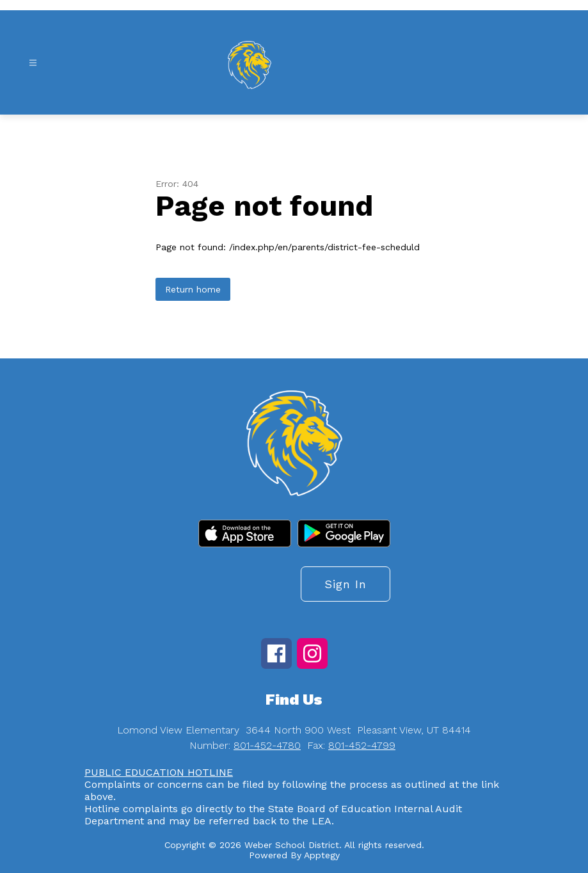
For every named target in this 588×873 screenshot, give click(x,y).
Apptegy (322, 855)
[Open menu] (33, 63)
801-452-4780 (267, 745)
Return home (193, 289)
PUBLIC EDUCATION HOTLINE (159, 772)
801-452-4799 (362, 745)
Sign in (346, 584)
